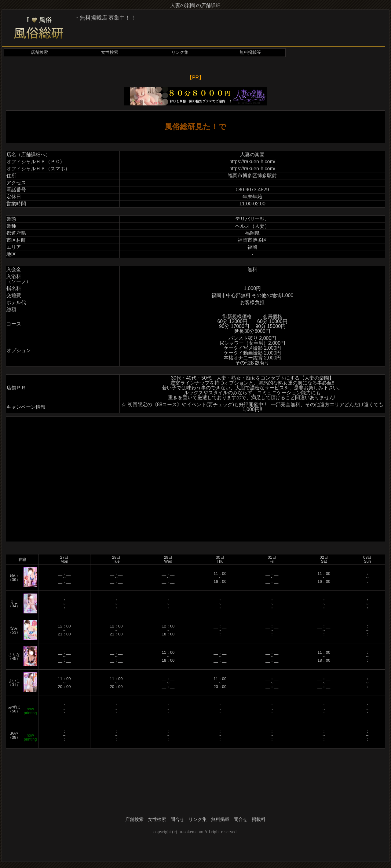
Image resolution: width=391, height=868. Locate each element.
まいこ (14, 681)
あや (14, 733)
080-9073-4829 (252, 190)
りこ (14, 602)
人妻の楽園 (252, 154)
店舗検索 (39, 52)
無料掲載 (220, 819)
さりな (14, 655)
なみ (14, 628)
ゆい (14, 576)
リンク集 (180, 52)
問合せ (177, 819)
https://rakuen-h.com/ (252, 162)
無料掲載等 (250, 52)
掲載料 (259, 819)
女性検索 (110, 52)
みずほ (14, 707)
